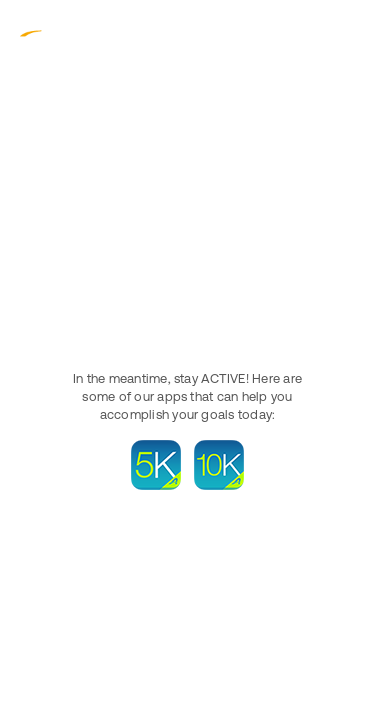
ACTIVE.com (60, 29)
